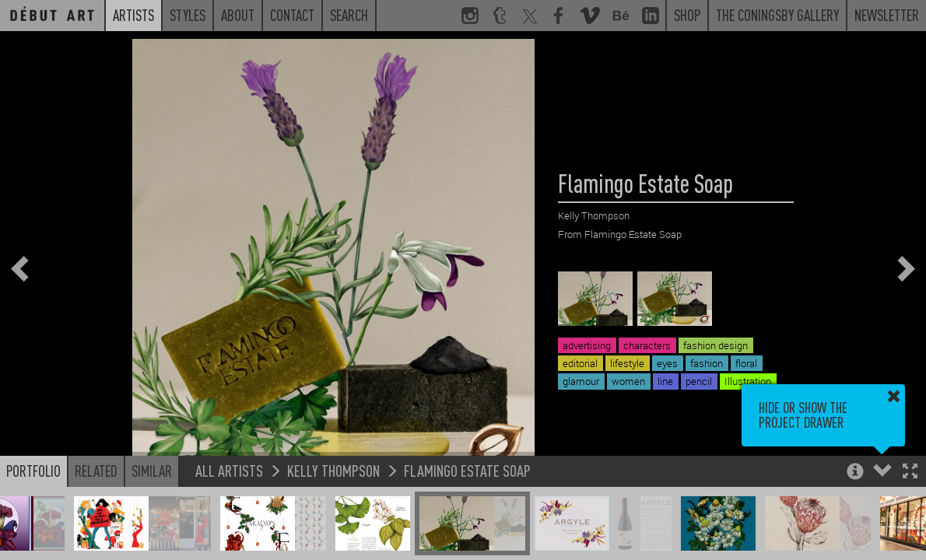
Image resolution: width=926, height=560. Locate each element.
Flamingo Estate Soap (467, 470)
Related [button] (96, 471)
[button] (910, 472)
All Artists (229, 470)
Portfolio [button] (33, 471)
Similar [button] (152, 471)
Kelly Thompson (333, 470)
